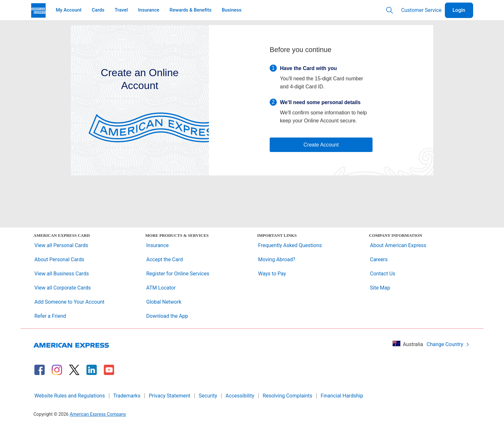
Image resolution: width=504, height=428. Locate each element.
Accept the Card (165, 259)
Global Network (164, 302)
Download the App (167, 316)
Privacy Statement (170, 396)
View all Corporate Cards (63, 288)
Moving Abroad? (277, 259)
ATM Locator (161, 288)
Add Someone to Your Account (69, 302)
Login (459, 10)
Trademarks (127, 396)
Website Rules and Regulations (70, 396)
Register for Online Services (178, 274)
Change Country (448, 344)
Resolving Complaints (287, 396)
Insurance (157, 245)
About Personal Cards (59, 259)
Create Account (321, 145)
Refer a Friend (50, 316)
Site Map (380, 288)
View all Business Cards (62, 274)
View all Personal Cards (61, 245)
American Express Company (98, 414)
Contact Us (383, 274)
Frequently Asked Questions (290, 245)
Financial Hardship (342, 396)
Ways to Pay (272, 274)
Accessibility (240, 396)
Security (208, 396)
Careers (379, 259)
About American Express (398, 245)
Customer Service (421, 10)
